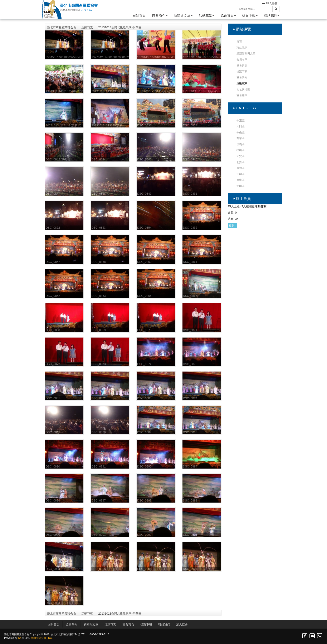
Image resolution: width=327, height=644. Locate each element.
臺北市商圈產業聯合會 (62, 27)
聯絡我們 (272, 16)
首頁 (239, 42)
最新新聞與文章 (246, 54)
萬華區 (241, 138)
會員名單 (242, 60)
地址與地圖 (243, 89)
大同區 (241, 126)
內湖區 (241, 168)
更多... (233, 226)
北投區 (241, 162)
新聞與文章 (183, 16)
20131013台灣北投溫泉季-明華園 (120, 27)
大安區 (241, 156)
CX (20, 638)
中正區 (241, 120)
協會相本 (242, 95)
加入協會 (270, 3)
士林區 (241, 174)
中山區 (241, 132)
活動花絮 (206, 16)
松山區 (241, 150)
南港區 (241, 180)
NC (50, 638)
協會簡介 (160, 16)
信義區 (241, 144)
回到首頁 (139, 16)
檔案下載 (250, 16)
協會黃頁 (228, 16)
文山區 (241, 186)
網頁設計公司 (39, 638)
